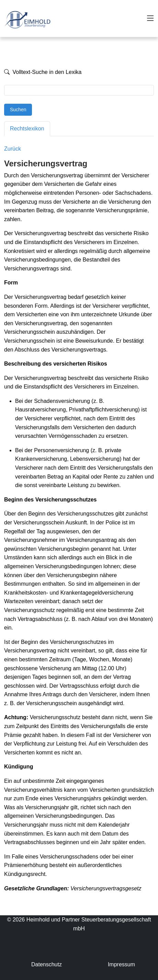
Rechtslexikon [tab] (27, 129)
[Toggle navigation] (150, 18)
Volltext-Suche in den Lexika (43, 72)
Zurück (13, 149)
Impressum (121, 964)
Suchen (18, 110)
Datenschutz (47, 964)
